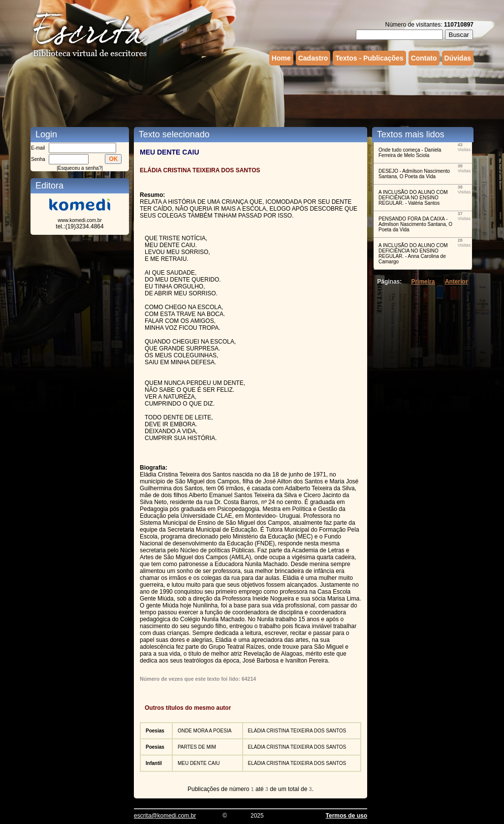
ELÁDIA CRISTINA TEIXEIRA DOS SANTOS (297, 731)
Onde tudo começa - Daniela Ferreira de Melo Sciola (410, 153)
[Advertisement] (252, 95)
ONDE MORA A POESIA (205, 731)
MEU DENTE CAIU (199, 763)
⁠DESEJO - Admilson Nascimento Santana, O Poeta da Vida (414, 174)
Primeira (423, 282)
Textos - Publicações (369, 58)
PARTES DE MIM (197, 747)
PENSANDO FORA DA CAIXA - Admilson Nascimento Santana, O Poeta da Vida (415, 224)
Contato (424, 58)
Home (281, 58)
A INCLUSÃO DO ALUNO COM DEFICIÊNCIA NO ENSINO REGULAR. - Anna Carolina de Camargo (413, 254)
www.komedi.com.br (79, 220)
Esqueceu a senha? (80, 168)
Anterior (457, 282)
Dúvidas (458, 58)
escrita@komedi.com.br (165, 816)
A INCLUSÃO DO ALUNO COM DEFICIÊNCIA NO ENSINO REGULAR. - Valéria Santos (413, 198)
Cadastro (313, 58)
